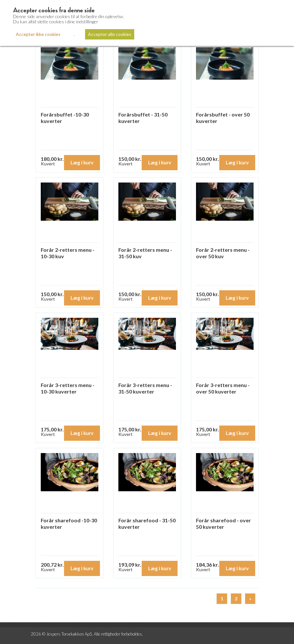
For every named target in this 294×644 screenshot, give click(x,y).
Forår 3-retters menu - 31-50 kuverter (145, 388)
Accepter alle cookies (110, 34)
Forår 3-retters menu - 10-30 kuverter (68, 388)
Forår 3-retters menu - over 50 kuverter (223, 388)
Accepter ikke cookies (38, 34)
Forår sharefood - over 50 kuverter (223, 523)
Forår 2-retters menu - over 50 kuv (223, 253)
